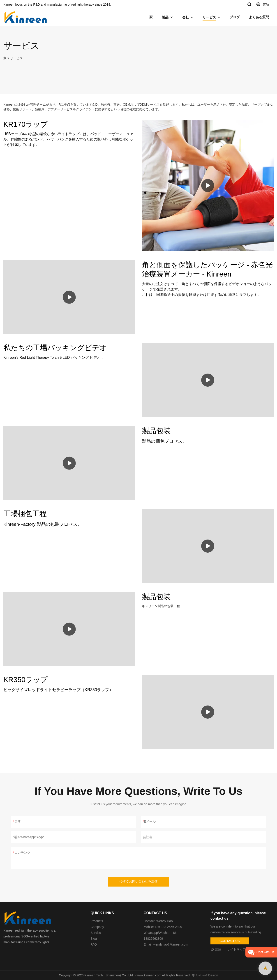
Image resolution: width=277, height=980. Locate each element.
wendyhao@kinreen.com (171, 944)
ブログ (235, 17)
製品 (165, 17)
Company (98, 927)
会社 (186, 17)
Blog (94, 939)
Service (96, 933)
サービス (209, 17)
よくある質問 (259, 17)
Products (97, 921)
